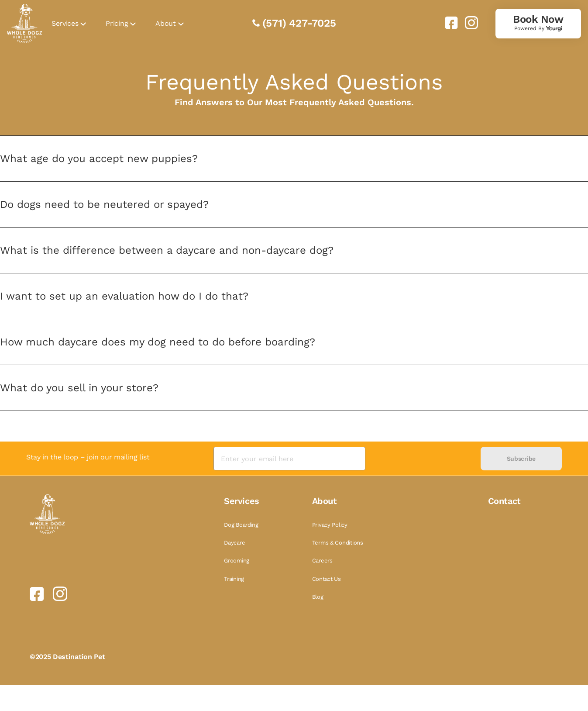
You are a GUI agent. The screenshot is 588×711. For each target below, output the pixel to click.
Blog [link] (318, 597)
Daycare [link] (234, 543)
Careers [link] (322, 561)
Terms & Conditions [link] (338, 543)
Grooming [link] (237, 561)
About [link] (165, 23)
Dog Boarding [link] (241, 525)
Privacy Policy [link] (330, 525)
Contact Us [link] (327, 579)
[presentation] (423, 459)
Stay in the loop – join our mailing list (88, 457)
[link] (448, 23)
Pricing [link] (117, 23)
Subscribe (521, 459)
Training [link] (234, 579)
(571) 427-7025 (299, 23)
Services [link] (65, 23)
